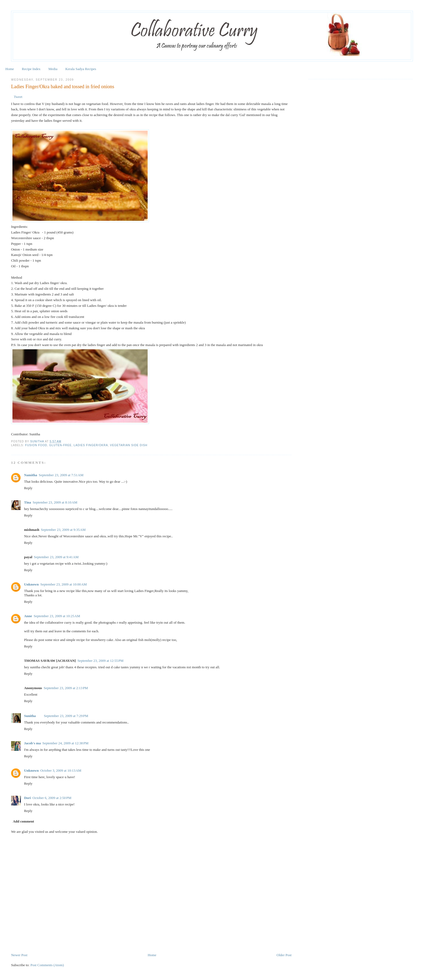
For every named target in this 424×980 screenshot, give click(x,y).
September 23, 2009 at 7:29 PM (66, 716)
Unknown (31, 584)
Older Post (284, 955)
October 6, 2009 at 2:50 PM (52, 798)
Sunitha (38, 441)
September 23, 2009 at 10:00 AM (64, 584)
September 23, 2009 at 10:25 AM (57, 616)
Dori (27, 798)
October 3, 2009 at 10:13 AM (61, 770)
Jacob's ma (32, 743)
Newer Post (19, 955)
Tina (28, 502)
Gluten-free (60, 445)
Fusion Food (36, 445)
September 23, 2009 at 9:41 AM (56, 557)
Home (10, 69)
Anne (28, 616)
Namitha (31, 475)
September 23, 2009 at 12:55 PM (100, 660)
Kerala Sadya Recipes (81, 69)
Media (53, 69)
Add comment (23, 821)
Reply (28, 488)
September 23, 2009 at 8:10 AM (55, 502)
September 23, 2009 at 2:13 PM (66, 688)
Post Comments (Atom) (47, 965)
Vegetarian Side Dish (129, 445)
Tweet (18, 97)
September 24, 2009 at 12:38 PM (65, 743)
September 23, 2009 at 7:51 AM (61, 475)
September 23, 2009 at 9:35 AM (63, 529)
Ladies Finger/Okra (91, 445)
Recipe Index (31, 69)
